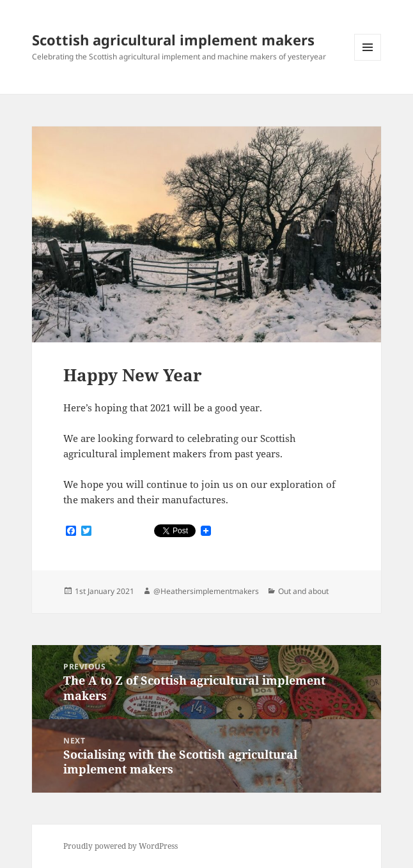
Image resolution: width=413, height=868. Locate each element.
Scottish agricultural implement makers (173, 40)
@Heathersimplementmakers (206, 591)
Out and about (303, 591)
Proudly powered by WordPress (121, 846)
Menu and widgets (368, 60)
